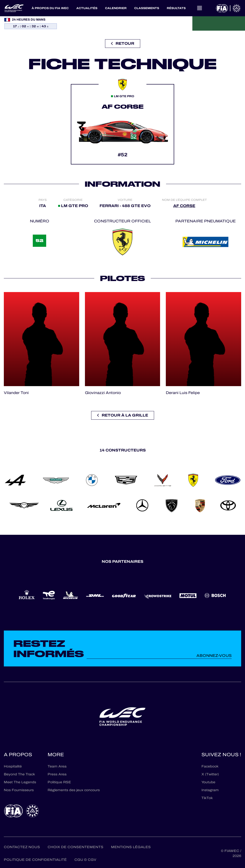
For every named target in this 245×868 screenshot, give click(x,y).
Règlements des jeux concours (74, 790)
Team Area (57, 766)
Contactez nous (22, 847)
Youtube (208, 782)
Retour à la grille (123, 415)
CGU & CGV (85, 860)
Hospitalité (13, 766)
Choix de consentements (75, 847)
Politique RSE (59, 782)
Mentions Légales (131, 847)
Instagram (210, 790)
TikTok (207, 798)
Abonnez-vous (214, 656)
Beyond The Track (19, 774)
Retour (123, 43)
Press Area (57, 774)
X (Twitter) (210, 774)
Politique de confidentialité (35, 860)
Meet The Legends (20, 782)
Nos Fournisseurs (19, 790)
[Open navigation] (200, 8)
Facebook (210, 766)
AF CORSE (184, 206)
